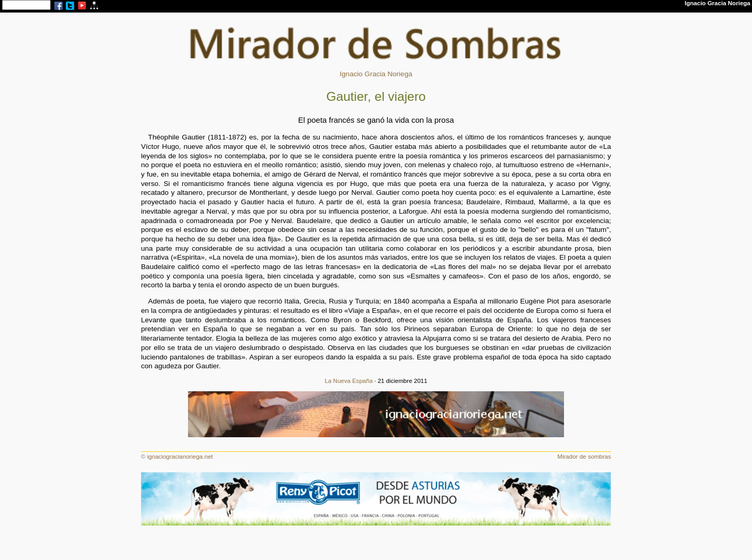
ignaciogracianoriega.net (180, 457)
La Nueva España (349, 381)
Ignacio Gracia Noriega (376, 74)
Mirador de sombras (584, 457)
